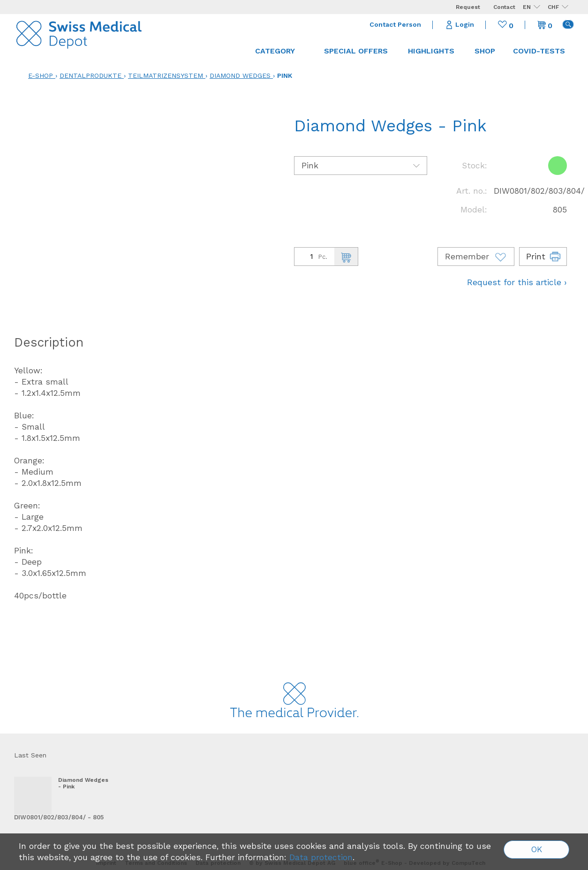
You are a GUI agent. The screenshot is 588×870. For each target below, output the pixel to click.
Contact (504, 7)
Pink (285, 76)
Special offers (356, 51)
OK (537, 849)
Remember (476, 257)
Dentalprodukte (90, 76)
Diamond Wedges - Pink (83, 783)
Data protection (321, 857)
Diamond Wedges (240, 76)
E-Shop (41, 76)
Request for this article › (517, 282)
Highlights (431, 51)
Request (468, 7)
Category (279, 51)
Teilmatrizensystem (166, 76)
